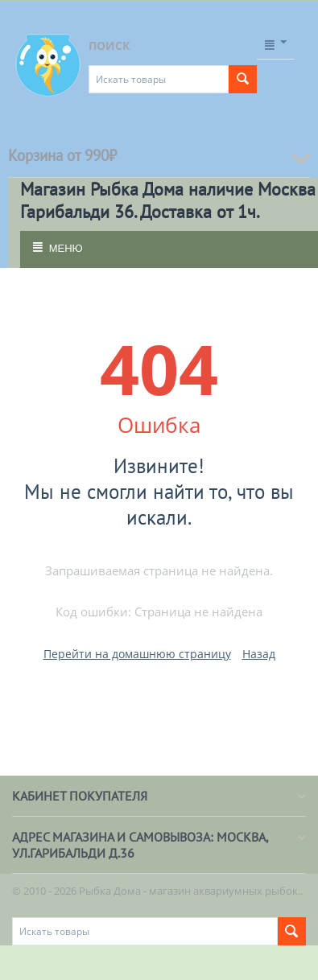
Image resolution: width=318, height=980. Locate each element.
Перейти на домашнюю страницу (137, 654)
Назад (259, 654)
